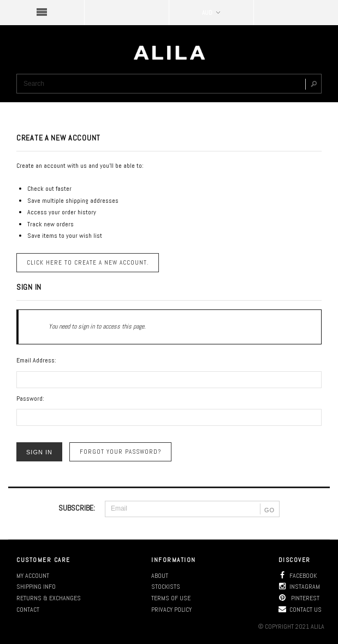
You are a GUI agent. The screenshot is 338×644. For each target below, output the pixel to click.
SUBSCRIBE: (77, 508)
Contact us (300, 610)
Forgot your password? (120, 452)
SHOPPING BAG (296, 13)
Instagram (299, 587)
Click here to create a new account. (88, 262)
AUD (211, 13)
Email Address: (36, 360)
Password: (30, 399)
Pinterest (299, 598)
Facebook (298, 576)
